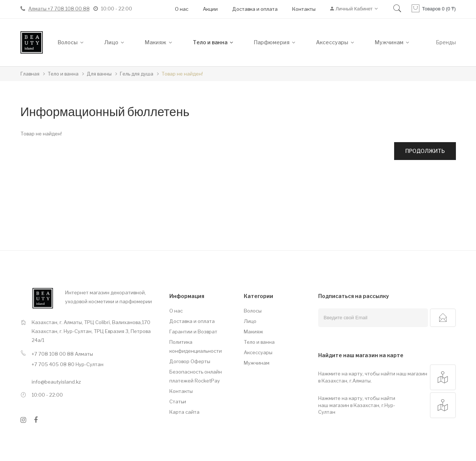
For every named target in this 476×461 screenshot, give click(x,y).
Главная (30, 74)
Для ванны (99, 74)
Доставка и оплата (255, 9)
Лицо (250, 321)
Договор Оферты (190, 361)
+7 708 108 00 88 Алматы (62, 354)
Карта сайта (184, 412)
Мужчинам (257, 363)
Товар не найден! (182, 74)
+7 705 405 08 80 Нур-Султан (68, 364)
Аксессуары (258, 352)
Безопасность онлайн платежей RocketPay (196, 376)
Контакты (304, 9)
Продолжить (425, 151)
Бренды (446, 42)
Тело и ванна (63, 74)
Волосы (253, 311)
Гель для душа (137, 74)
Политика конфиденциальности (196, 346)
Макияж (253, 332)
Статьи (178, 401)
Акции (210, 9)
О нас (182, 9)
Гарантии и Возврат (193, 332)
